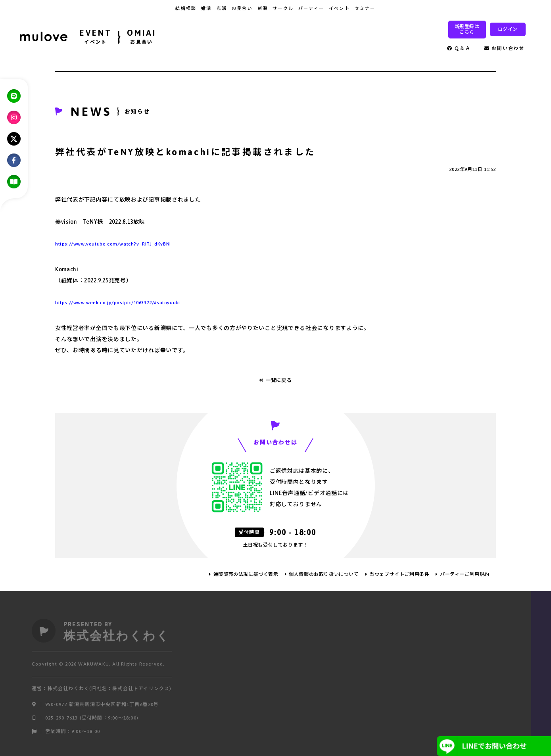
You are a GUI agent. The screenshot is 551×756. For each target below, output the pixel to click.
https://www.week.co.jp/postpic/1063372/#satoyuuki (117, 303)
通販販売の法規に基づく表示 (246, 574)
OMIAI (142, 38)
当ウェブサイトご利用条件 (399, 574)
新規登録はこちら (467, 29)
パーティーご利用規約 (465, 574)
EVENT (96, 38)
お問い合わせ (504, 48)
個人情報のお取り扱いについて (324, 574)
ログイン (508, 29)
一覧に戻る (275, 380)
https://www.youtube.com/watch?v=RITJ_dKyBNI (113, 244)
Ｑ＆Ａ (459, 48)
